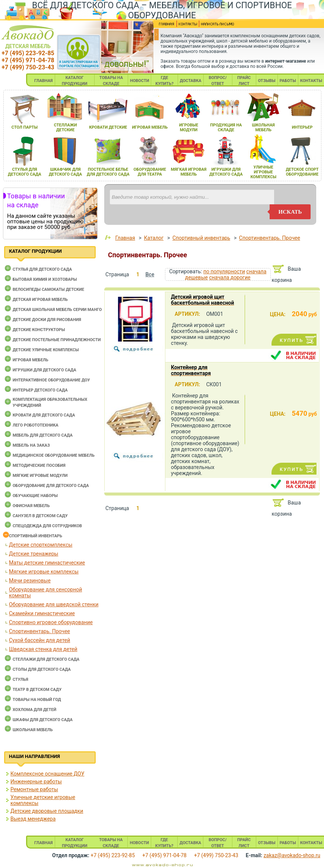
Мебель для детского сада (43, 435)
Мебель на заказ (31, 445)
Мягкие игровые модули (40, 476)
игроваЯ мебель (150, 127)
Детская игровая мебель (40, 300)
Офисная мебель (31, 506)
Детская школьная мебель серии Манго (57, 310)
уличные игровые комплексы (263, 172)
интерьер (302, 127)
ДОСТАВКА (191, 81)
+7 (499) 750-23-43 (28, 67)
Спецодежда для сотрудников (47, 526)
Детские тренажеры (34, 554)
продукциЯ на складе (226, 128)
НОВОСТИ (140, 81)
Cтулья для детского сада (42, 269)
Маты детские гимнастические (47, 563)
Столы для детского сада (42, 669)
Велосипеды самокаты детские (48, 290)
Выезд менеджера (33, 819)
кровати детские (108, 127)
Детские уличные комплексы (46, 350)
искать (290, 212)
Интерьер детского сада (40, 390)
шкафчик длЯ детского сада (65, 172)
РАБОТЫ (288, 81)
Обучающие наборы (35, 496)
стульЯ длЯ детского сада (24, 172)
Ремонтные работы (34, 789)
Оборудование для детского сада (51, 486)
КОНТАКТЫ (311, 81)
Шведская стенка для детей (43, 649)
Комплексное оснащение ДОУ (47, 774)
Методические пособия (39, 466)
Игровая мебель (31, 360)
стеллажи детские (66, 128)
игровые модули (189, 128)
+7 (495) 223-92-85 (28, 53)
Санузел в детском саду (40, 516)
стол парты (25, 127)
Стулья (20, 680)
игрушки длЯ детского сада (226, 172)
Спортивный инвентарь (36, 536)
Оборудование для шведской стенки (54, 604)
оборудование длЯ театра (150, 172)
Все (150, 274)
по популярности (224, 271)
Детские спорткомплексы (41, 545)
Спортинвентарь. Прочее (39, 631)
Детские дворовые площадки (47, 811)
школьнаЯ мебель (263, 128)
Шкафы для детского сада (43, 720)
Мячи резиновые (30, 581)
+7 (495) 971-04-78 (28, 60)
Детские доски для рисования (47, 320)
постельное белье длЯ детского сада (108, 172)
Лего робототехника (36, 425)
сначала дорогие (230, 277)
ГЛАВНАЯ (44, 81)
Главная (125, 238)
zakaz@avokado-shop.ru (292, 855)
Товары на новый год (37, 700)
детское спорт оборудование (302, 172)
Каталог (154, 238)
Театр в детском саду (37, 690)
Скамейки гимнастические (42, 613)
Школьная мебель (33, 730)
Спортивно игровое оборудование (51, 622)
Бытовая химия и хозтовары (45, 279)
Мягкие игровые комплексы (44, 572)
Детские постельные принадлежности (57, 340)
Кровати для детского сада (44, 415)
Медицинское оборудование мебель (54, 455)
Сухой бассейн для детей (39, 640)
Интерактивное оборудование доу (51, 380)
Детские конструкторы (39, 330)
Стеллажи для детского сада (46, 659)
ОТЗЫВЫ (267, 81)
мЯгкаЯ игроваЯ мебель (189, 172)
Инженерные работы (36, 781)
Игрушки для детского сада (45, 370)
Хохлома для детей (34, 710)
